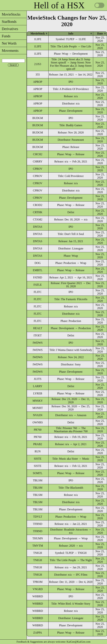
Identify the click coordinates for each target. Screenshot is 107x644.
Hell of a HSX (59, 5)
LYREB (38, 393)
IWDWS (38, 343)
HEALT (38, 328)
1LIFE (38, 39)
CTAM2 (38, 219)
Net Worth (8, 43)
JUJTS (38, 379)
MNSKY (38, 401)
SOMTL (38, 473)
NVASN (38, 415)
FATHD (38, 277)
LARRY (38, 386)
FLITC (38, 292)
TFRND (38, 524)
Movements (9, 51)
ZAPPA (38, 633)
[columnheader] (38, 33)
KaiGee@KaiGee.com (79, 642)
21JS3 (38, 64)
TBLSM (38, 480)
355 (38, 75)
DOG (38, 263)
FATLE (38, 285)
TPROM (38, 582)
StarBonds (8, 22)
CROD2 (38, 205)
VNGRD (38, 589)
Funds (5, 36)
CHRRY (38, 161)
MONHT (38, 408)
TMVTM (38, 546)
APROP (38, 82)
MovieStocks (10, 14)
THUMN (38, 538)
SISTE (38, 459)
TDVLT (38, 517)
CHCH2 (38, 154)
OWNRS (38, 422)
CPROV (38, 169)
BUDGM (38, 118)
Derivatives (9, 29)
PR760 (38, 430)
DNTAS (38, 227)
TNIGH (38, 553)
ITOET (38, 335)
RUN (38, 451)
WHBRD (38, 596)
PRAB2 (38, 444)
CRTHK (38, 212)
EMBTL (38, 270)
